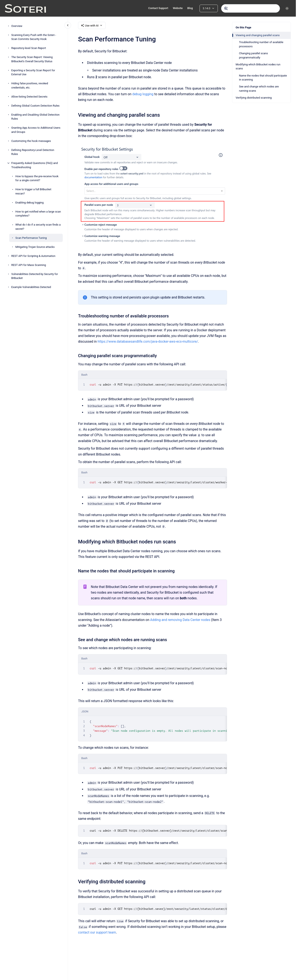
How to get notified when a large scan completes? (38, 214)
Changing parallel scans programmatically (253, 55)
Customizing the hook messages (31, 141)
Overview (17, 26)
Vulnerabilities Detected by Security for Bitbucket (35, 276)
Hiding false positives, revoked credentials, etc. (30, 85)
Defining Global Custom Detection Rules (35, 106)
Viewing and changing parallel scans (258, 35)
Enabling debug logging (29, 203)
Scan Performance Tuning (31, 238)
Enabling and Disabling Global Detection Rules (35, 117)
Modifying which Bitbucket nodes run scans (258, 67)
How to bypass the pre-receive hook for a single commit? (37, 178)
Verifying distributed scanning (254, 98)
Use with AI (92, 25)
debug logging (143, 94)
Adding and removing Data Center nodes (180, 620)
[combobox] (251, 8)
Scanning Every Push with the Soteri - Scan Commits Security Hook (34, 37)
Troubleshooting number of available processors (261, 44)
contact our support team (97, 932)
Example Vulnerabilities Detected (31, 287)
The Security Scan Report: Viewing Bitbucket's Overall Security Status (32, 59)
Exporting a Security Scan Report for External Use (33, 72)
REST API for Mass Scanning (29, 265)
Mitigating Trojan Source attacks (35, 247)
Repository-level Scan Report (29, 48)
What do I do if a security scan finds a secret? (38, 227)
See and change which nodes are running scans (259, 89)
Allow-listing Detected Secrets (29, 97)
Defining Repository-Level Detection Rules (33, 152)
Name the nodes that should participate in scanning (263, 78)
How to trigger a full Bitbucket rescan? (33, 191)
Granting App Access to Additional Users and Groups (36, 130)
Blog (190, 8)
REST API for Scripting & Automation (33, 256)
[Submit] (226, 8)
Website (178, 8)
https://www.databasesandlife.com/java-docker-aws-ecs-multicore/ (148, 341)
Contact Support (158, 8)
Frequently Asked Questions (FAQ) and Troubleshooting (35, 165)
